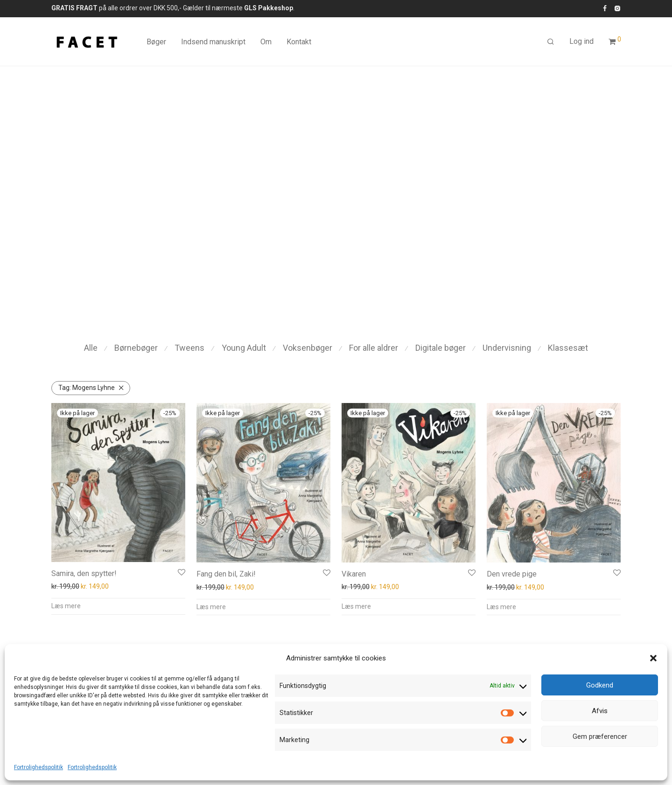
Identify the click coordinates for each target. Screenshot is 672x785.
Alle (91, 348)
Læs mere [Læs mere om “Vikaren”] (356, 606)
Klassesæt (568, 348)
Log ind (581, 41)
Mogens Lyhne (87, 388)
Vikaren (354, 574)
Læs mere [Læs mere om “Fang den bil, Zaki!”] (211, 607)
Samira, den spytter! (84, 573)
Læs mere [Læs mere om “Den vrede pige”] (501, 607)
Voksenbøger (308, 348)
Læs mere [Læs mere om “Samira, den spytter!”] (66, 606)
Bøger (156, 42)
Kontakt (299, 42)
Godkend (600, 685)
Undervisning (507, 348)
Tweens (189, 348)
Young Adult (244, 348)
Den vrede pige (512, 574)
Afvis (600, 711)
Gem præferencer (600, 736)
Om (266, 42)
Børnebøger (136, 348)
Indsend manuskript (213, 42)
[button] (653, 658)
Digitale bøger (441, 348)
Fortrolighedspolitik (38, 767)
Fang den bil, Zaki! (226, 574)
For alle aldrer (374, 348)
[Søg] (551, 42)
